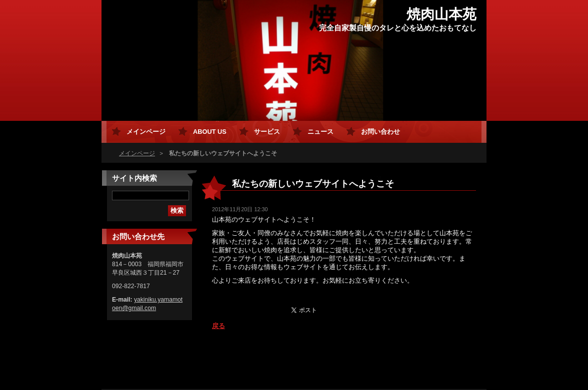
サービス (267, 132)
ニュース (320, 132)
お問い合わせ (380, 132)
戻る (218, 326)
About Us (210, 132)
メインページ (137, 153)
